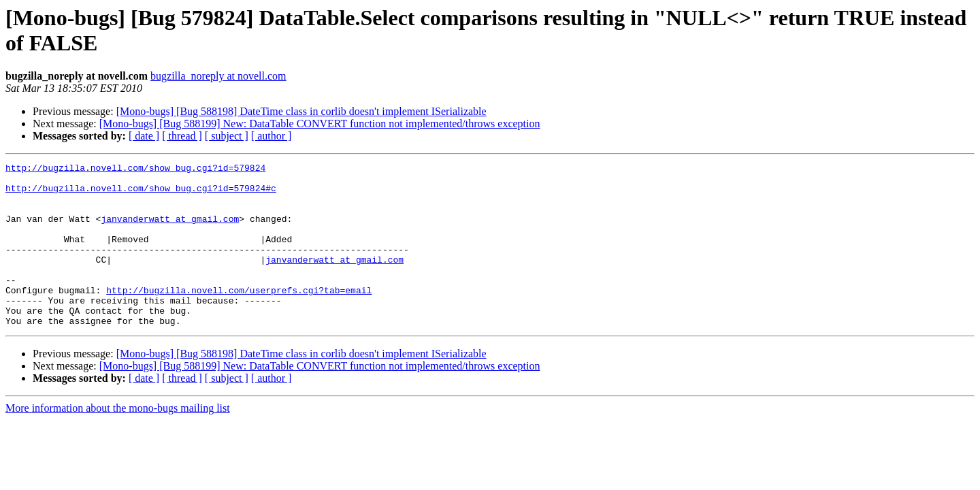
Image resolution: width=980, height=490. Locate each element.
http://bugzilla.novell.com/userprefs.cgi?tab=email (239, 316)
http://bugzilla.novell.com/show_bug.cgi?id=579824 (135, 169)
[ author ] (272, 136)
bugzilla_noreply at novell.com (218, 76)
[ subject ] (227, 136)
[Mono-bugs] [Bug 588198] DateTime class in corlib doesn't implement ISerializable (301, 111)
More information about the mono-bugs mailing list (118, 441)
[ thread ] (182, 136)
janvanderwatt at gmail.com (170, 231)
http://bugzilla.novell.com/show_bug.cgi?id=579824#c (141, 194)
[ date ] (144, 136)
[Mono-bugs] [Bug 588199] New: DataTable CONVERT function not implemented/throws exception (320, 124)
